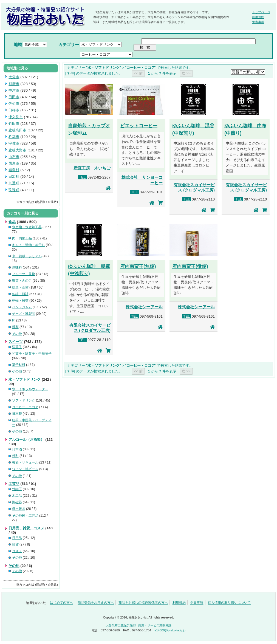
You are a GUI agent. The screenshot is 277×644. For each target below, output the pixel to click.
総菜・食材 (20, 287)
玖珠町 (14, 190)
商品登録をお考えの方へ (96, 603)
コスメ (17, 551)
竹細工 (17, 489)
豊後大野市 (17, 150)
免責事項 (258, 22)
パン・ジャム (22, 307)
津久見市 (16, 117)
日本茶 (17, 414)
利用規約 (258, 17)
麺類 (15, 327)
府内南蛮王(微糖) (190, 266)
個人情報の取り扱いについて (229, 603)
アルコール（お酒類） (26, 440)
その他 (17, 334)
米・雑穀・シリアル (27, 256)
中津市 (14, 90)
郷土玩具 (19, 509)
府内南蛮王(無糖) (138, 266)
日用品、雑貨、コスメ (26, 528)
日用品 (17, 538)
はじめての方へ (61, 603)
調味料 (17, 267)
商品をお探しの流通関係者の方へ (143, 603)
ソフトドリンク (24, 400)
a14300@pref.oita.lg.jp (170, 630)
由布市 (14, 157)
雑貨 (15, 544)
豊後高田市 (17, 130)
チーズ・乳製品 (24, 314)
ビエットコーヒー (139, 126)
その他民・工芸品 (25, 516)
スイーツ (16, 342)
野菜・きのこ (22, 281)
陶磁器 (17, 502)
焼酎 (15, 456)
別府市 (14, 84)
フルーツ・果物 (24, 274)
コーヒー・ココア (25, 407)
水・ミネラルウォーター (30, 389)
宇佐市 (14, 143)
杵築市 (14, 137)
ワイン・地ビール (25, 469)
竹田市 (14, 124)
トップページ (261, 12)
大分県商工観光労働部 (121, 625)
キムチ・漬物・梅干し (29, 245)
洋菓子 (17, 347)
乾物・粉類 (20, 301)
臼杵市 (14, 110)
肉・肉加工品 (22, 238)
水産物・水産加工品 (27, 227)
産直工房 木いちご (92, 168)
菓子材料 (19, 365)
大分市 (14, 77)
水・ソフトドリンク (25, 379)
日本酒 (17, 449)
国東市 (14, 163)
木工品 (17, 496)
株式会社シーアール (144, 307)
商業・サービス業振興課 (155, 625)
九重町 (14, 183)
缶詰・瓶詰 (20, 294)
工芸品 (14, 484)
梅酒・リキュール (25, 462)
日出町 (14, 176)
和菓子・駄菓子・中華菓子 (32, 354)
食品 (12, 222)
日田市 (14, 97)
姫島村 (14, 170)
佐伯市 (14, 104)
